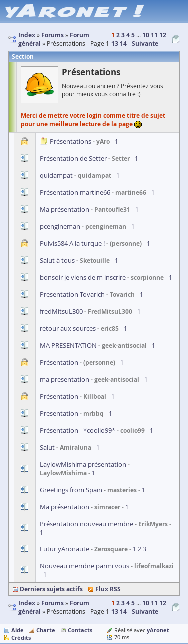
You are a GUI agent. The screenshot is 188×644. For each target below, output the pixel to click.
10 (146, 35)
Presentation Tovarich (72, 294)
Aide (17, 630)
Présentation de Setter (73, 158)
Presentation (59, 413)
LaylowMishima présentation (83, 464)
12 (163, 35)
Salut (47, 447)
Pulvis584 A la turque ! (72, 243)
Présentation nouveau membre (86, 524)
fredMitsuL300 (61, 311)
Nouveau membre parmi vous (84, 566)
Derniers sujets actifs (51, 589)
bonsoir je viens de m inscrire (83, 277)
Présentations (70, 141)
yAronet (158, 630)
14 (123, 44)
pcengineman (60, 226)
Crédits (21, 638)
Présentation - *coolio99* (77, 430)
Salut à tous (57, 260)
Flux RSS (108, 589)
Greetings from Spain (71, 490)
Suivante (145, 44)
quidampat (56, 175)
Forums (52, 603)
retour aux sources (68, 328)
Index (27, 603)
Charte (46, 630)
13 (115, 44)
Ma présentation (64, 209)
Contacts (80, 630)
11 (154, 35)
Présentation (59, 362)
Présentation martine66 (75, 192)
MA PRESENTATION (68, 345)
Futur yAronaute (64, 549)
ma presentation (64, 379)
